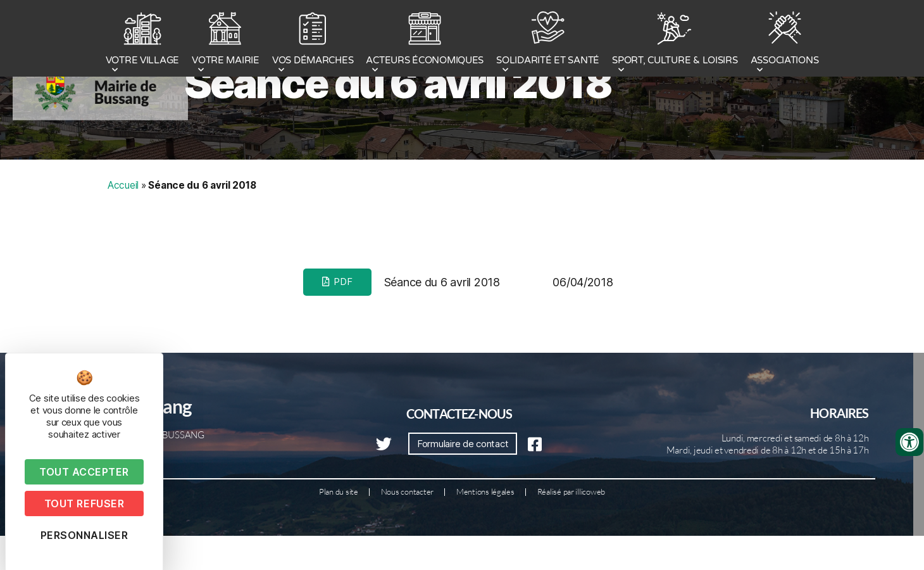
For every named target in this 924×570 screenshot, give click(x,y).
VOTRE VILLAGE (143, 40)
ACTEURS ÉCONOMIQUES (425, 40)
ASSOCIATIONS (785, 40)
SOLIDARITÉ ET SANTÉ (548, 40)
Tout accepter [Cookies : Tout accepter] (84, 472)
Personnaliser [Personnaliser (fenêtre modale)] (84, 535)
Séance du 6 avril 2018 (398, 134)
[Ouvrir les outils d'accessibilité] (909, 442)
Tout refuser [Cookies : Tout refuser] (84, 503)
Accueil (123, 236)
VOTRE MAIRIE (226, 40)
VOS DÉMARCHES (313, 40)
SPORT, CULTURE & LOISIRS (675, 40)
